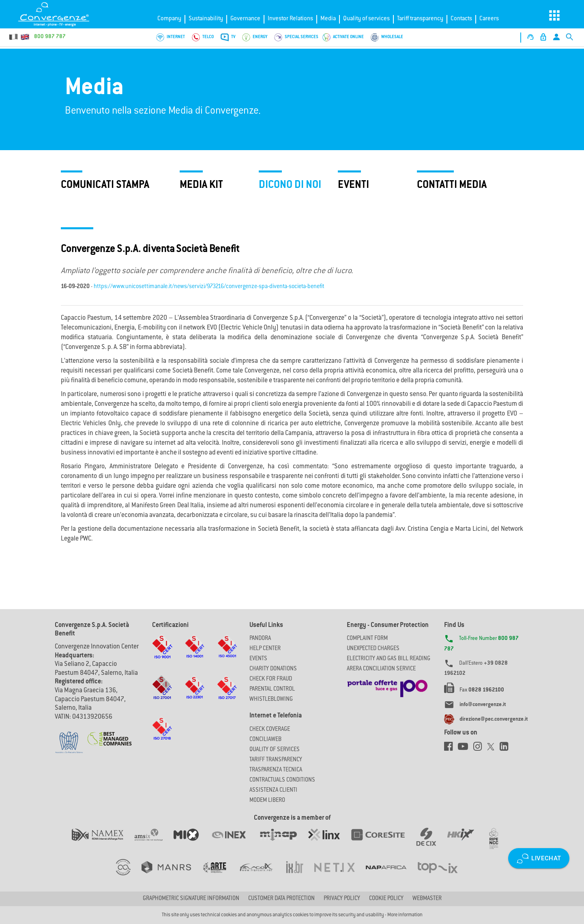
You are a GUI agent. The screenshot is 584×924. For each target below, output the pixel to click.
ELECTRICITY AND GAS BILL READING (389, 659)
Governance (245, 19)
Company (169, 19)
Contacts (461, 19)
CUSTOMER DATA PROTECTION (281, 899)
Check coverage (270, 730)
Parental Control (272, 689)
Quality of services (366, 19)
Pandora (260, 639)
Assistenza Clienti (273, 790)
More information (405, 915)
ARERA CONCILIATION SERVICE (381, 669)
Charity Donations (273, 669)
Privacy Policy (342, 899)
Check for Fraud (271, 679)
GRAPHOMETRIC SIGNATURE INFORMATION (191, 899)
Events (258, 659)
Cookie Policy (386, 899)
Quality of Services (275, 750)
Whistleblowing (271, 700)
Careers (489, 19)
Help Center (265, 649)
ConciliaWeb (265, 740)
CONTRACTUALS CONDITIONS (282, 780)
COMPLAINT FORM (367, 639)
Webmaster (427, 899)
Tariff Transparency (276, 760)
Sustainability (206, 19)
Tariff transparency (420, 19)
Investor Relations (290, 19)
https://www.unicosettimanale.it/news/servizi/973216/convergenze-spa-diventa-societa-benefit (209, 287)
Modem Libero (267, 801)
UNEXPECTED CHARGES (373, 649)
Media (328, 19)
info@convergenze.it (483, 705)
